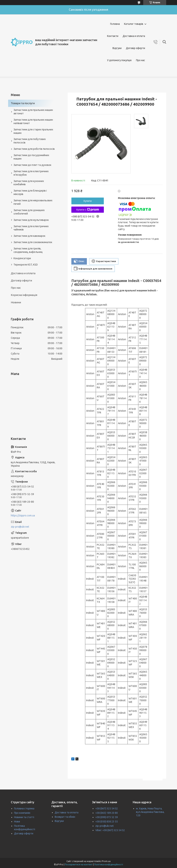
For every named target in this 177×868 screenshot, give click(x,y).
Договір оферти (135, 48)
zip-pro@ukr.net (20, 527)
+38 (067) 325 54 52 (107, 808)
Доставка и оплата (134, 36)
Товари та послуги (23, 103)
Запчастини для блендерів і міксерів (30, 192)
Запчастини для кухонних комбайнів (29, 183)
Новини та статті (24, 817)
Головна (115, 24)
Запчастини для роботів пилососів (34, 149)
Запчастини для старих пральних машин (33, 131)
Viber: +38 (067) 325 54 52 (110, 830)
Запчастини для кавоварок (29, 236)
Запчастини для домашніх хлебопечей (29, 212)
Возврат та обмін (65, 817)
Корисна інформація (24, 295)
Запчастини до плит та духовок (32, 165)
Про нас (141, 60)
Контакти (113, 36)
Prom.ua (106, 861)
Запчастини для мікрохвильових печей (33, 202)
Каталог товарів (134, 24)
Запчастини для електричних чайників (31, 228)
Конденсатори (22, 258)
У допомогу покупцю (119, 60)
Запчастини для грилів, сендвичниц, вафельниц (28, 250)
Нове (17, 822)
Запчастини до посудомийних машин (31, 157)
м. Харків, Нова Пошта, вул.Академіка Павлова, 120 (150, 812)
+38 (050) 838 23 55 (107, 822)
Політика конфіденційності (109, 864)
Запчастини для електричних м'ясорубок (31, 173)
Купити (88, 201)
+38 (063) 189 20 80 (107, 813)
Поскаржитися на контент (79, 864)
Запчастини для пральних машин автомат (33, 112)
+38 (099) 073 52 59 (107, 817)
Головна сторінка (24, 808)
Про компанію (22, 813)
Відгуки (117, 48)
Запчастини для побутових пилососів (30, 141)
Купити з (88, 210)
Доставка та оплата (67, 812)
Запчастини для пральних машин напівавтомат (33, 121)
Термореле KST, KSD (26, 265)
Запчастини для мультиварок (31, 220)
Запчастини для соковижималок (33, 242)
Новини (16, 302)
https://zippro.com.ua (23, 515)
